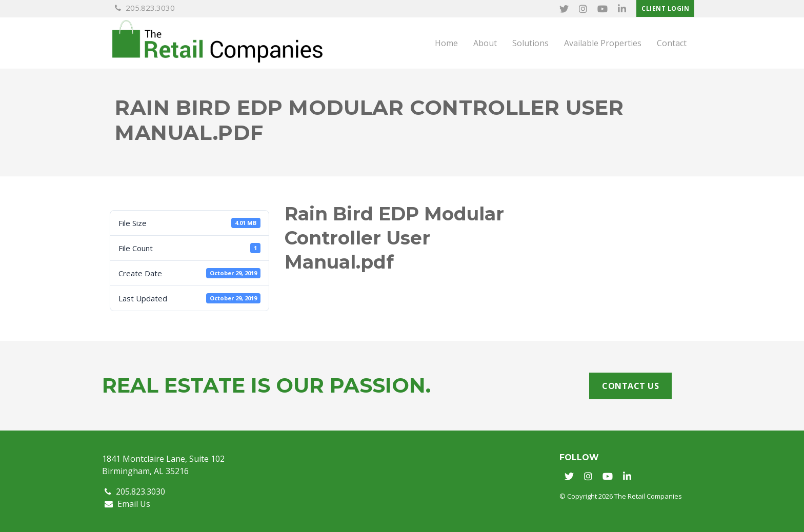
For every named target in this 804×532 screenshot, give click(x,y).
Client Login (665, 8)
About (485, 43)
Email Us (127, 504)
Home (446, 43)
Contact (672, 43)
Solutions (530, 43)
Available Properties (603, 43)
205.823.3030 (145, 8)
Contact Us (630, 386)
